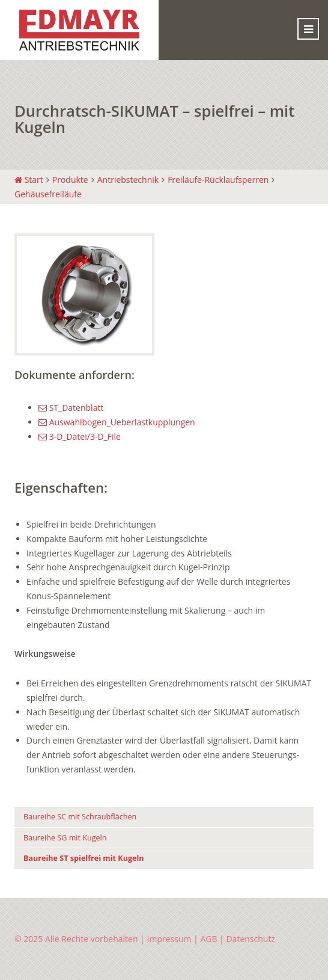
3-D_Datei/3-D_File (80, 436)
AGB (208, 939)
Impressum (169, 939)
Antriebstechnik (128, 180)
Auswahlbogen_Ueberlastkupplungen (117, 422)
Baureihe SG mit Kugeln (65, 838)
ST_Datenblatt (71, 408)
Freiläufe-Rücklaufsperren (218, 180)
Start (29, 180)
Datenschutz (250, 939)
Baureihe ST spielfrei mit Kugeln (84, 858)
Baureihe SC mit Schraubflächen (80, 817)
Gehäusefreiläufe (48, 194)
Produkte (70, 180)
